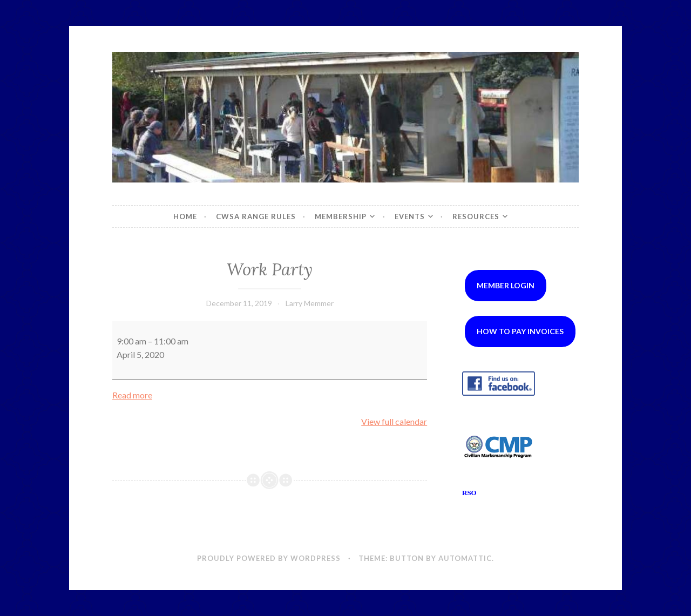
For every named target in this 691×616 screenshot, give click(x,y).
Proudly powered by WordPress (269, 558)
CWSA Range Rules (256, 216)
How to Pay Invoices (520, 331)
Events (410, 216)
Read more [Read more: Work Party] (132, 395)
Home (185, 216)
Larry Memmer (310, 303)
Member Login (506, 285)
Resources (476, 216)
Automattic (465, 558)
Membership (341, 216)
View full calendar (394, 421)
